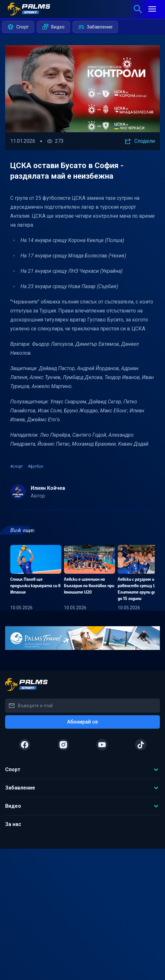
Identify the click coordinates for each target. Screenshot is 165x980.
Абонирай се (82, 722)
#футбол (35, 466)
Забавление (95, 27)
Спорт (18, 27)
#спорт (16, 466)
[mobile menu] (152, 9)
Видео (53, 27)
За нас (13, 824)
